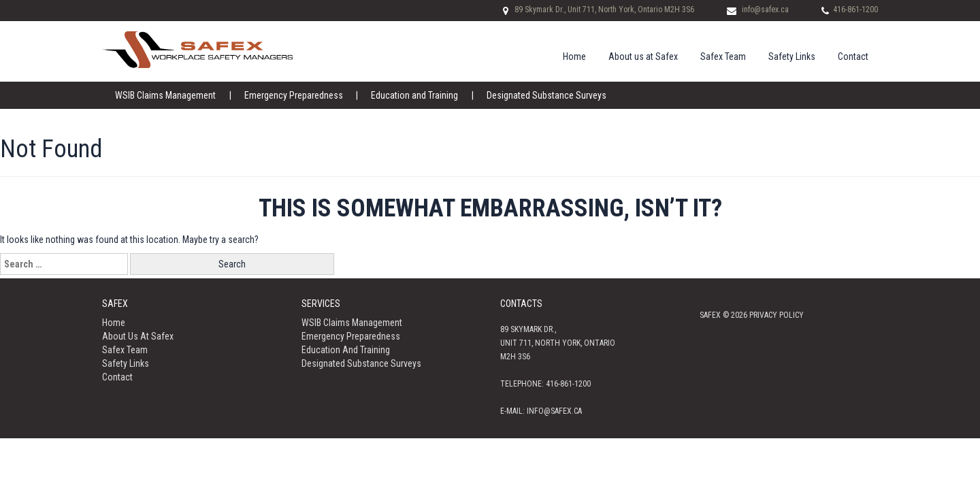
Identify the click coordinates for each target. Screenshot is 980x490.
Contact (853, 56)
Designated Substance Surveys (545, 95)
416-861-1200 (855, 10)
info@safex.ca (765, 10)
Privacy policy (777, 315)
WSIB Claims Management (165, 95)
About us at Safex (643, 56)
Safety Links (792, 56)
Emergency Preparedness (293, 95)
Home (574, 56)
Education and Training (414, 95)
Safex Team (723, 56)
